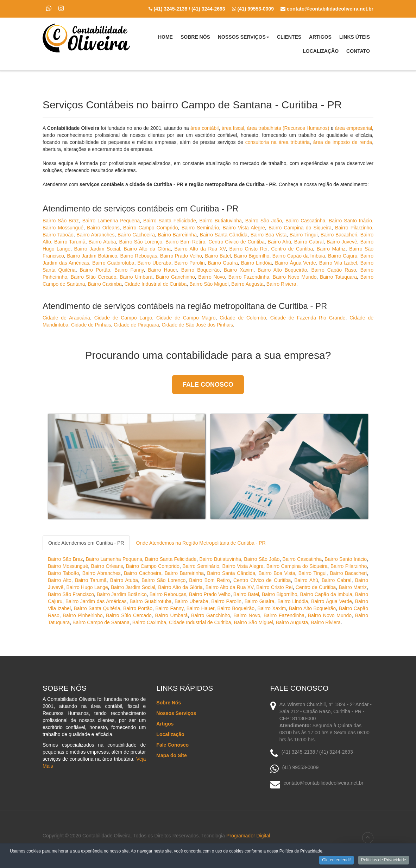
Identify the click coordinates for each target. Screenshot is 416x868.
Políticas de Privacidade (384, 861)
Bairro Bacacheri (339, 235)
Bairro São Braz (61, 221)
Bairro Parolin (190, 263)
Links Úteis (355, 37)
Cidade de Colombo (243, 318)
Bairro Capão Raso (334, 270)
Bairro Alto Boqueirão (282, 270)
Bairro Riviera (281, 284)
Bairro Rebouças (138, 256)
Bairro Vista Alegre (244, 228)
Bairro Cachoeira (136, 235)
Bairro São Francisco (71, 594)
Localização (321, 51)
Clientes (289, 37)
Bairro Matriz (331, 249)
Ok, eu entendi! (336, 861)
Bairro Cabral (309, 242)
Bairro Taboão (58, 235)
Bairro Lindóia (257, 263)
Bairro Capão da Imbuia (299, 256)
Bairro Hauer (162, 270)
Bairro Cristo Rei (248, 249)
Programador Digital (248, 836)
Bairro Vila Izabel (338, 263)
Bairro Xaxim (239, 270)
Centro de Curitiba (292, 249)
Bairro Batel (218, 256)
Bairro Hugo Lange (87, 587)
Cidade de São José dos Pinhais (197, 325)
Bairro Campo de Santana (101, 622)
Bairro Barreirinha (178, 235)
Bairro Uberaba (155, 263)
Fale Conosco (208, 385)
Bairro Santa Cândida (224, 235)
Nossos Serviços (244, 39)
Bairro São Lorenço (141, 242)
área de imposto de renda (343, 142)
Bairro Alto (60, 580)
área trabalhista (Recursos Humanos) (288, 128)
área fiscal (233, 128)
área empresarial (354, 128)
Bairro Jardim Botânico (92, 256)
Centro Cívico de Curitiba (237, 242)
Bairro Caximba (105, 284)
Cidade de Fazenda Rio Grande (308, 318)
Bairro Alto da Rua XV (200, 249)
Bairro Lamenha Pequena (111, 221)
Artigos (320, 37)
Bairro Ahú (279, 242)
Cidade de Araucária (66, 318)
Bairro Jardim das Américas (96, 601)
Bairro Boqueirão (200, 270)
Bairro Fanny (129, 270)
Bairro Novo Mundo (295, 277)
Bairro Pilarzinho (354, 228)
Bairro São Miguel (209, 284)
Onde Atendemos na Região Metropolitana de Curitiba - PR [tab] (201, 543)
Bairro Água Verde (295, 263)
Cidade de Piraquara (136, 325)
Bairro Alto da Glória (147, 249)
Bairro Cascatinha (305, 221)
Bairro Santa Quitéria (97, 608)
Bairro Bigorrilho (251, 256)
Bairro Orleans (103, 228)
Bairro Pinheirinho (83, 615)
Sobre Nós (195, 37)
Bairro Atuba (102, 242)
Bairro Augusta (247, 284)
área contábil (205, 128)
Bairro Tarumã (70, 242)
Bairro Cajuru (343, 256)
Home (165, 37)
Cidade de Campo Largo (123, 318)
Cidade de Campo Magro (186, 318)
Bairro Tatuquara (338, 277)
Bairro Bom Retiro (185, 242)
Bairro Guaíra (223, 263)
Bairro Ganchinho (175, 277)
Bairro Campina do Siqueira (300, 228)
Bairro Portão (95, 270)
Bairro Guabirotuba (113, 263)
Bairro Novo (212, 277)
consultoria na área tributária (278, 142)
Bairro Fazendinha (249, 277)
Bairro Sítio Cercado (94, 277)
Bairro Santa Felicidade (170, 221)
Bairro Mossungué (63, 228)
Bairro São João (264, 221)
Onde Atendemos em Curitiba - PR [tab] (86, 543)
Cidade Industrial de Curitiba (156, 284)
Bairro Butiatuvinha (221, 221)
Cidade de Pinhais (91, 325)
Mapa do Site (171, 755)
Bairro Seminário (200, 228)
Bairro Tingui (304, 235)
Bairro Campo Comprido (151, 228)
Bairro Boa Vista (269, 235)
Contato (358, 51)
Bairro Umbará (136, 277)
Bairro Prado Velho (181, 256)
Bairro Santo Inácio (350, 221)
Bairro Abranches (95, 235)
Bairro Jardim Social (97, 249)
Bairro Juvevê (342, 242)
